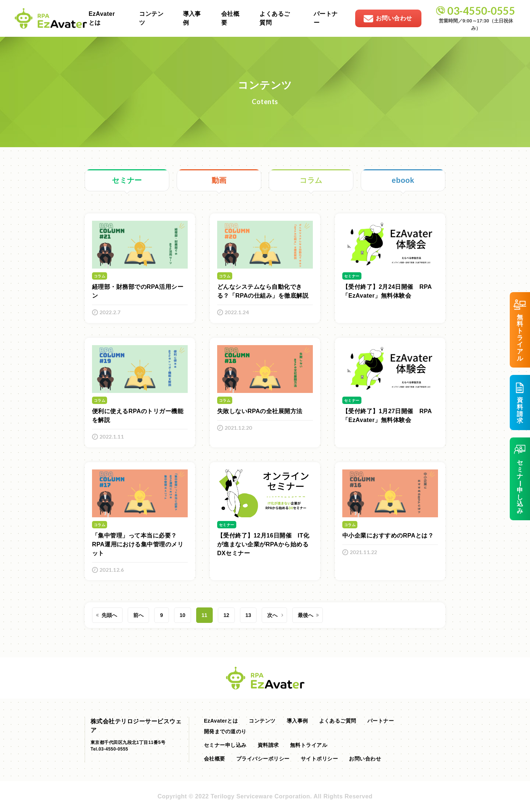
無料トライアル (309, 745)
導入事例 (192, 18)
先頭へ (109, 615)
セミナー (127, 180)
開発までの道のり (225, 731)
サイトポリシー (319, 759)
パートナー (326, 18)
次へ (272, 615)
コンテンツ (151, 18)
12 (226, 615)
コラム (311, 180)
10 (183, 615)
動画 (219, 180)
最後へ (305, 615)
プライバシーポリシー (263, 759)
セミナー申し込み (225, 745)
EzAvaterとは (102, 18)
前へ (138, 615)
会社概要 (230, 18)
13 (248, 615)
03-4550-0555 (481, 11)
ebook (403, 180)
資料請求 (268, 745)
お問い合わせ (365, 759)
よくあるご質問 (275, 18)
